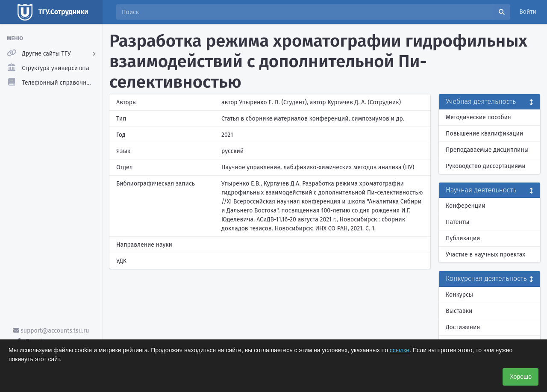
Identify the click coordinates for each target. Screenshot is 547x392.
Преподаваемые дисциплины (487, 150)
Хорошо (521, 377)
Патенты (457, 222)
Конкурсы (459, 295)
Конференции (466, 206)
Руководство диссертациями (486, 166)
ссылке (400, 350)
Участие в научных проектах (485, 255)
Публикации (463, 238)
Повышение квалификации (484, 134)
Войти (528, 12)
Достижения (463, 327)
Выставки (459, 311)
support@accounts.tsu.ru (51, 331)
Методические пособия (478, 117)
